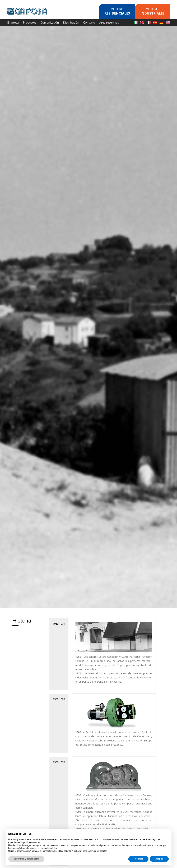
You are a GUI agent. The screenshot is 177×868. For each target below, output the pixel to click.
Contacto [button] (89, 23)
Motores (117, 11)
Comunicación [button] (50, 23)
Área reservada (109, 23)
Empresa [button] (13, 23)
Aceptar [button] (159, 859)
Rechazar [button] (138, 859)
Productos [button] (30, 23)
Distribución (71, 23)
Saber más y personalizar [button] (26, 859)
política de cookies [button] (32, 842)
